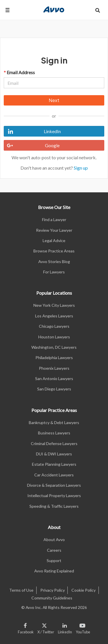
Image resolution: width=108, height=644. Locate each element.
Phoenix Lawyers (54, 368)
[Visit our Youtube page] (82, 627)
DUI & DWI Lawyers (54, 454)
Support (54, 560)
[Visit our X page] (46, 627)
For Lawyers (54, 272)
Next (54, 100)
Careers (54, 550)
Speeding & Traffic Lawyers (54, 506)
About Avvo (54, 539)
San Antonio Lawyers (54, 378)
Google (32, 145)
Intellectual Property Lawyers (54, 496)
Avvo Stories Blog (54, 261)
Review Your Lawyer (54, 230)
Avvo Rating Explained (54, 571)
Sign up (81, 168)
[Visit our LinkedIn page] (65, 627)
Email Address (19, 72)
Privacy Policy (53, 590)
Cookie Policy (84, 590)
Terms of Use (21, 590)
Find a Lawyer (54, 220)
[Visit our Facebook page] (27, 627)
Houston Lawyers (54, 337)
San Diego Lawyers (54, 389)
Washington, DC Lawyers (54, 347)
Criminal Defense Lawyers (54, 443)
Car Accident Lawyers (54, 475)
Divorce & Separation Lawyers (54, 485)
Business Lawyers (54, 433)
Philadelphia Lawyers (54, 358)
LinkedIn (32, 131)
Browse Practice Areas (54, 251)
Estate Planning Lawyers (54, 464)
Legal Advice (54, 240)
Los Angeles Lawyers (54, 316)
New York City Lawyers (54, 305)
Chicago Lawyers (54, 326)
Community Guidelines (52, 598)
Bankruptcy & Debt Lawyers (54, 422)
